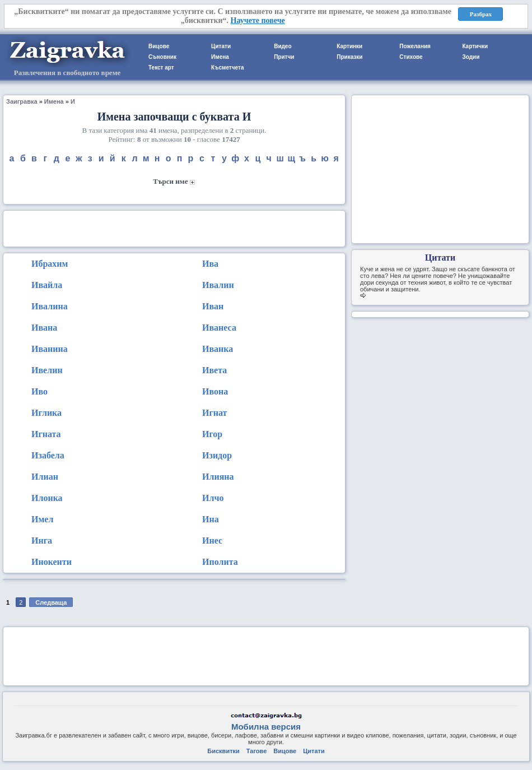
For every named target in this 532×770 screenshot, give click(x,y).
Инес (212, 541)
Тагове (256, 751)
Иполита (220, 562)
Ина (211, 519)
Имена (220, 57)
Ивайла (47, 285)
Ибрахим (50, 264)
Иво (39, 391)
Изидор (217, 455)
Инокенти (52, 562)
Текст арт (161, 68)
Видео (283, 46)
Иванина (50, 349)
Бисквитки (223, 751)
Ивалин (218, 285)
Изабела (48, 455)
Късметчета (227, 68)
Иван (213, 306)
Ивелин (47, 370)
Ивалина (50, 306)
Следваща (51, 602)
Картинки (349, 46)
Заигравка (22, 101)
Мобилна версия (266, 727)
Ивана (44, 328)
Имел (42, 519)
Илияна (218, 477)
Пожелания (415, 46)
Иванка (218, 349)
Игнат (214, 413)
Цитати (221, 46)
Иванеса (219, 328)
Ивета (214, 370)
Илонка (47, 498)
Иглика (46, 413)
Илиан (45, 477)
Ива (210, 264)
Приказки (349, 57)
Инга (42, 541)
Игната (46, 434)
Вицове (159, 46)
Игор (212, 434)
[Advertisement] (174, 228)
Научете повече (258, 20)
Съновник (162, 57)
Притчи (284, 57)
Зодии (471, 57)
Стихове (411, 57)
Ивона (215, 391)
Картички (475, 46)
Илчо (213, 498)
